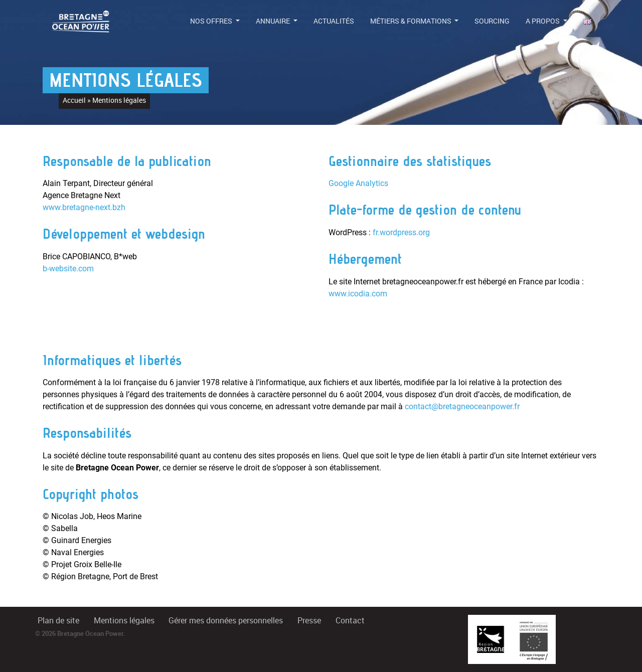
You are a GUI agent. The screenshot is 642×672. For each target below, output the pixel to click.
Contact (350, 621)
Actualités (334, 21)
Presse (309, 621)
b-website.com (68, 269)
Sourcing (492, 21)
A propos (543, 21)
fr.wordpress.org (401, 232)
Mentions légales (124, 621)
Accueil (74, 100)
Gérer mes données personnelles (226, 621)
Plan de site (58, 621)
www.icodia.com (358, 294)
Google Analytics (358, 183)
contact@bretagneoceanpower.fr (462, 406)
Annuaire (274, 21)
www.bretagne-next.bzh (84, 207)
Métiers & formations (412, 21)
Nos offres (212, 21)
